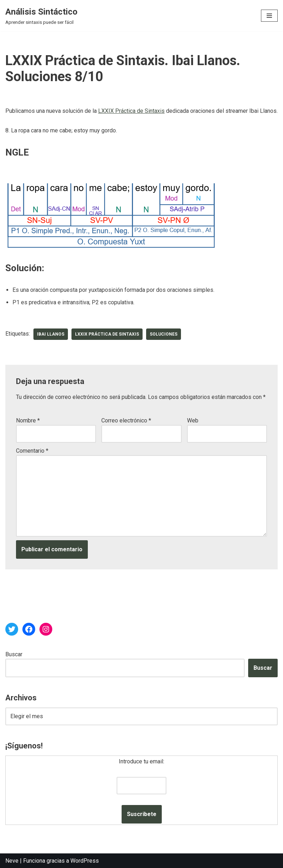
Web (193, 420)
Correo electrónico (126, 420)
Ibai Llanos (51, 334)
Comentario (32, 451)
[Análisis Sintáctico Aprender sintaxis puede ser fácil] (41, 16)
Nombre (28, 420)
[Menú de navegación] (269, 16)
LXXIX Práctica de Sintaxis (131, 111)
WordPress (85, 861)
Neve (12, 861)
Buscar (14, 654)
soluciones (164, 334)
